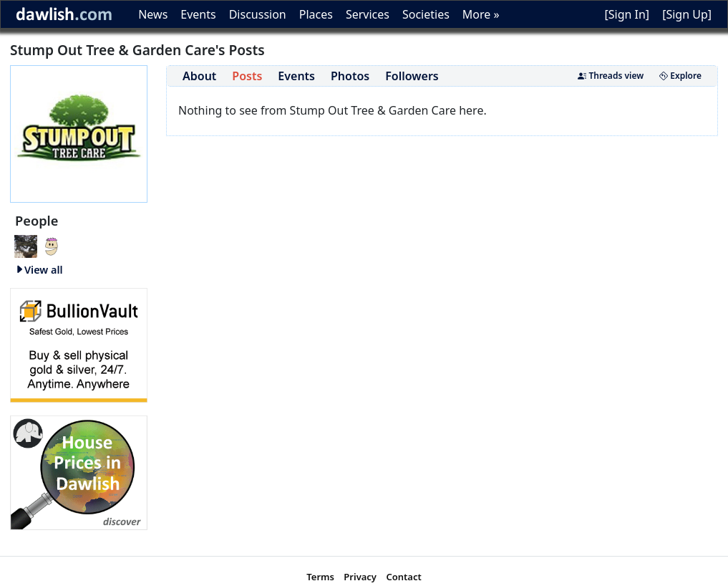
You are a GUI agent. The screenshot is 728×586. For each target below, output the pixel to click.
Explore (680, 76)
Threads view (611, 76)
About (199, 76)
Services (368, 14)
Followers (412, 76)
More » (481, 14)
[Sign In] (627, 14)
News (153, 14)
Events (198, 14)
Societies (426, 14)
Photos (350, 76)
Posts (247, 76)
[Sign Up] (687, 14)
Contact (403, 577)
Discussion (258, 14)
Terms (320, 577)
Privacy (360, 577)
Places (316, 14)
